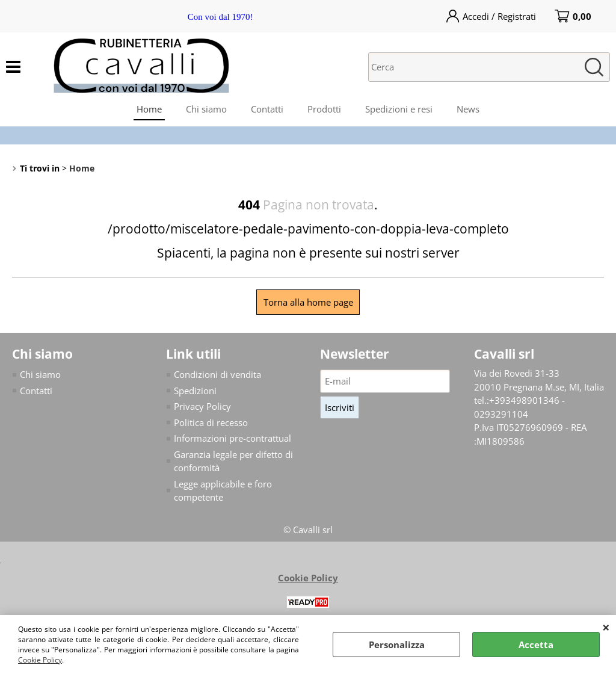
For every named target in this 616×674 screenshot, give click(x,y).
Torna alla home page (308, 302)
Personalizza (397, 645)
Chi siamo (206, 109)
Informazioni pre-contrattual (233, 438)
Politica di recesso (211, 422)
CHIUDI (606, 627)
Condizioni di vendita (217, 374)
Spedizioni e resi (399, 109)
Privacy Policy (202, 406)
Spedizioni (195, 391)
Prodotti (324, 109)
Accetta (536, 645)
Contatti (267, 109)
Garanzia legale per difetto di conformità (233, 461)
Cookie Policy (40, 660)
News (468, 109)
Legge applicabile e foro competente (223, 491)
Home (149, 109)
